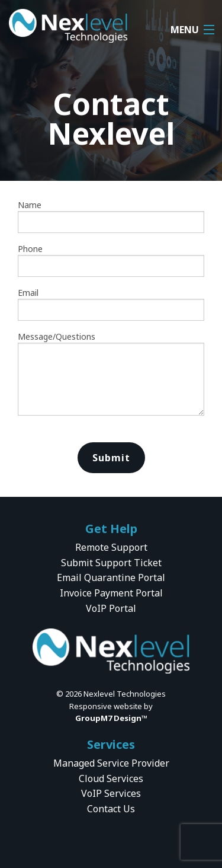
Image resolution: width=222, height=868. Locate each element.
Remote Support (111, 547)
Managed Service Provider (111, 763)
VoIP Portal (111, 608)
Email (111, 304)
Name (111, 216)
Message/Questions (111, 373)
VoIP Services (111, 793)
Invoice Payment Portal (111, 593)
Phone (111, 260)
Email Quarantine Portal (111, 577)
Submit (111, 458)
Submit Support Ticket (111, 563)
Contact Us (111, 809)
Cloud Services (111, 778)
